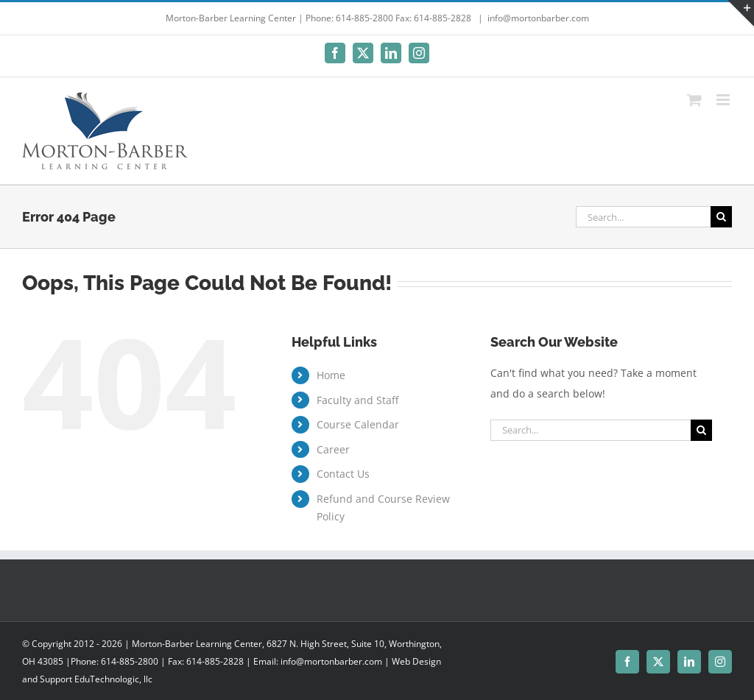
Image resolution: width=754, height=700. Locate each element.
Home (331, 375)
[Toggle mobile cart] (694, 100)
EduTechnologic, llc (113, 679)
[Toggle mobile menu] (724, 100)
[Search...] (643, 217)
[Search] (721, 217)
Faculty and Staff (357, 400)
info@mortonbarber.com (538, 18)
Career (333, 449)
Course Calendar (358, 424)
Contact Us (343, 474)
